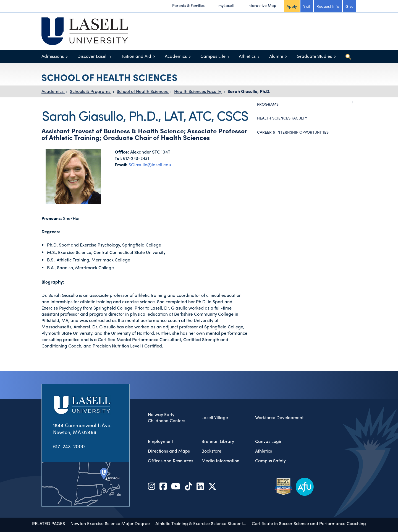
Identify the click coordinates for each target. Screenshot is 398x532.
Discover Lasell (92, 56)
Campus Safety (270, 442)
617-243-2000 (69, 427)
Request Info (328, 6)
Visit (307, 6)
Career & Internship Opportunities (293, 132)
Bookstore (211, 432)
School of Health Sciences (143, 91)
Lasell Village (215, 399)
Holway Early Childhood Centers (167, 399)
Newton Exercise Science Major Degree (110, 504)
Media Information (220, 442)
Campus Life (213, 56)
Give (349, 6)
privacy (256, 522)
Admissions (53, 56)
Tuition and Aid (136, 56)
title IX (238, 522)
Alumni (276, 56)
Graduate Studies (314, 56)
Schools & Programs (91, 91)
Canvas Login (269, 422)
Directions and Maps (169, 432)
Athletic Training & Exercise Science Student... (201, 504)
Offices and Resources (171, 442)
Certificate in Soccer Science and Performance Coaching (309, 504)
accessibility (216, 522)
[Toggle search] (348, 57)
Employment (160, 422)
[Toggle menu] (67, 57)
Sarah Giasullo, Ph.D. (249, 91)
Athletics (247, 56)
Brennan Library (218, 422)
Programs (307, 102)
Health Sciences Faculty (198, 91)
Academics (176, 56)
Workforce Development (279, 399)
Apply (292, 6)
